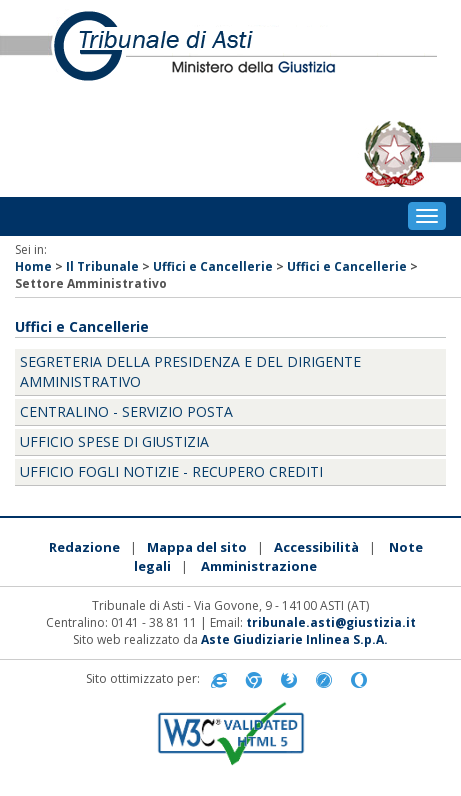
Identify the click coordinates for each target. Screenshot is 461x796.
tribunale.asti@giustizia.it (331, 622)
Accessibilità (316, 547)
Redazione (84, 547)
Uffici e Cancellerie (213, 266)
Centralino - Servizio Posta (126, 411)
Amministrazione (259, 566)
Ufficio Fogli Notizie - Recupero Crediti (171, 471)
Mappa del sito (197, 547)
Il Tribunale (102, 266)
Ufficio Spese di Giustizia (114, 441)
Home (33, 266)
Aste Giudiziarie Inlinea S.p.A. (294, 639)
